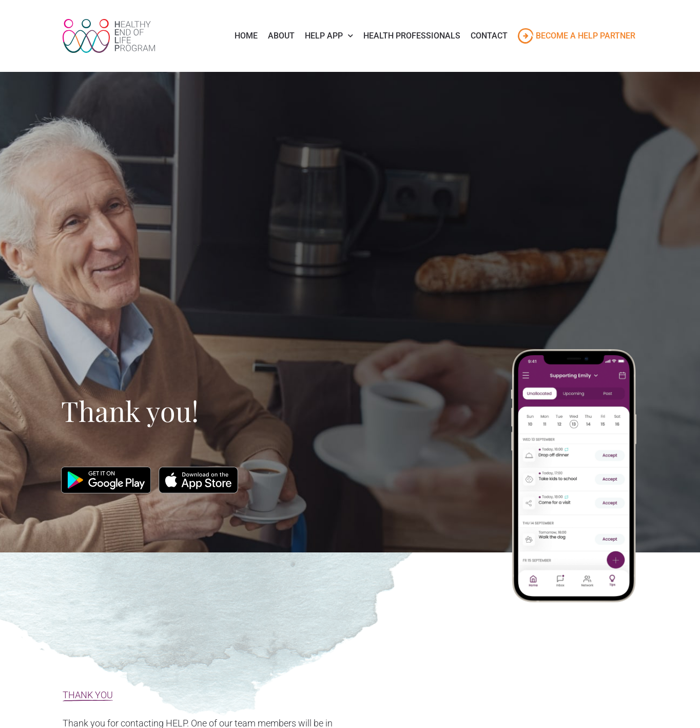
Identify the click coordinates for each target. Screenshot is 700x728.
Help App (329, 36)
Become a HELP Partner (586, 36)
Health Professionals (412, 36)
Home (246, 36)
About (281, 36)
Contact (489, 36)
